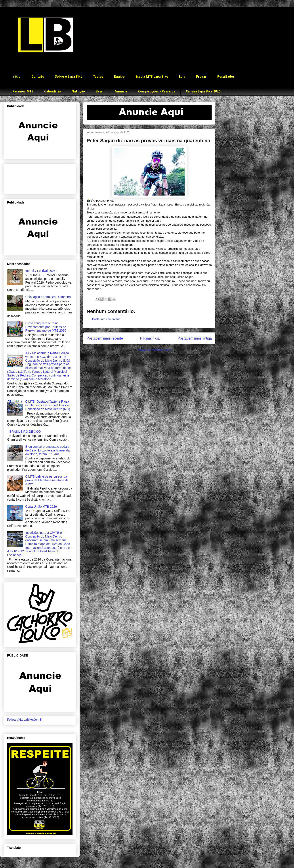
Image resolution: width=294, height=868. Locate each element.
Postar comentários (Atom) (155, 350)
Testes (98, 77)
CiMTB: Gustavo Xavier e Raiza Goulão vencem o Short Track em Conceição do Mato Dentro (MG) (49, 405)
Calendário (52, 92)
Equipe (119, 77)
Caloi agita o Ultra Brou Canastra (48, 297)
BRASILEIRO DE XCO (25, 432)
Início (16, 77)
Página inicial (150, 338)
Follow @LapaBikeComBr (25, 720)
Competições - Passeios (157, 92)
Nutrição (78, 92)
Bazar (100, 92)
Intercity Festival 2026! (41, 271)
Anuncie (121, 92)
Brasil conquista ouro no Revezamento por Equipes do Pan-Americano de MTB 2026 (46, 327)
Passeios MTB (23, 92)
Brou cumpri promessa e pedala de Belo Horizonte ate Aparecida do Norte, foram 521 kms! (48, 450)
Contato (38, 77)
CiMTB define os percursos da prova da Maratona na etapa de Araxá (47, 480)
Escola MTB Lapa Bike (152, 77)
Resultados (226, 77)
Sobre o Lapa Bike (69, 77)
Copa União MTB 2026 (41, 507)
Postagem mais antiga (195, 338)
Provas (201, 77)
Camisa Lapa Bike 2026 (203, 92)
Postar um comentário (106, 319)
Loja (182, 77)
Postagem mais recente (105, 338)
